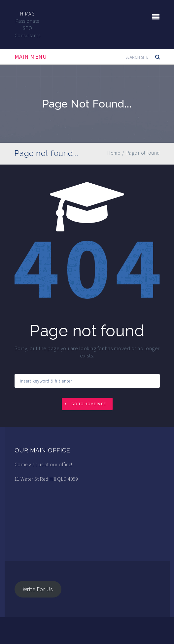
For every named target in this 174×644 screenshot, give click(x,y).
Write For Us (38, 589)
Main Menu (31, 57)
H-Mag (28, 14)
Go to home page (89, 404)
